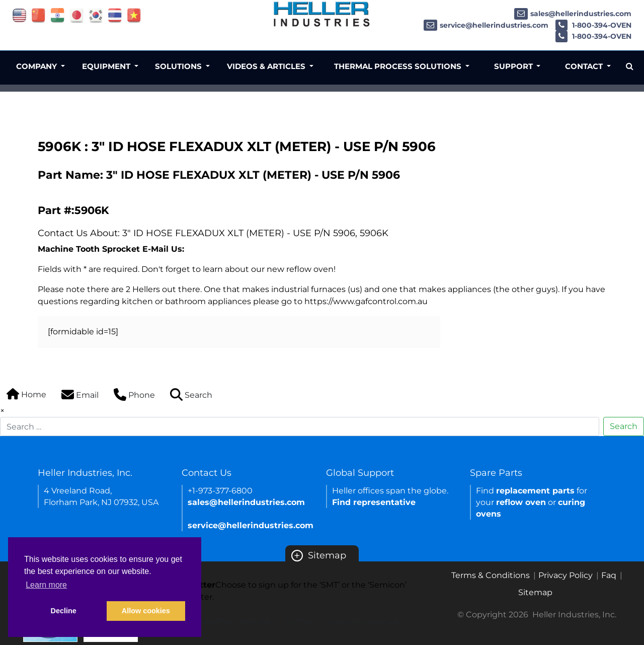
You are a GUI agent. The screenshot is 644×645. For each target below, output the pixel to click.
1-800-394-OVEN (593, 25)
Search (624, 426)
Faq (609, 575)
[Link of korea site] (96, 15)
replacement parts (535, 491)
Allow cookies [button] (146, 611)
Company (37, 66)
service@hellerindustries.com (486, 25)
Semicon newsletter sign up (342, 621)
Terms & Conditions (491, 575)
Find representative (374, 502)
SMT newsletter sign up (223, 621)
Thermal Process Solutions (399, 66)
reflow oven (521, 502)
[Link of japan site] (77, 15)
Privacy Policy (566, 575)
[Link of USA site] (19, 15)
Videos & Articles (267, 66)
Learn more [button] (46, 585)
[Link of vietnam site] (134, 15)
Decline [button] (64, 611)
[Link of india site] (58, 15)
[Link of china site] (38, 15)
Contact (585, 66)
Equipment (107, 66)
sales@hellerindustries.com (573, 14)
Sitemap (319, 555)
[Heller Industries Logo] (322, 14)
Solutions (179, 66)
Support (514, 66)
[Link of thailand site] (115, 15)
